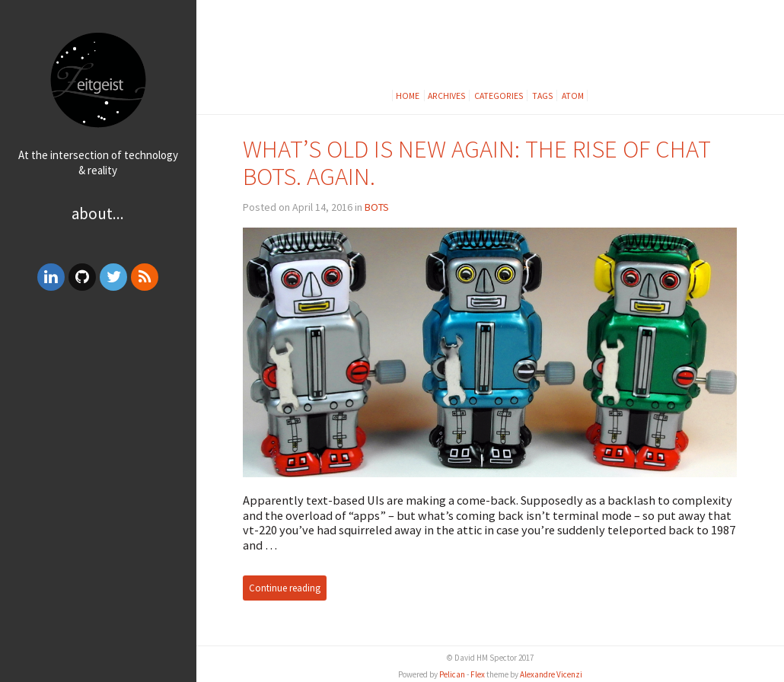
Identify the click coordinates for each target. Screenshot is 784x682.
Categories (499, 96)
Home (408, 96)
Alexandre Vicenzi (551, 674)
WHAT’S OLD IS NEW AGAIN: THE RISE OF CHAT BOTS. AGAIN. (477, 163)
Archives (447, 96)
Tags (543, 96)
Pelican (452, 674)
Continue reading (285, 588)
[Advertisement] (98, 413)
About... (98, 214)
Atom (573, 96)
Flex (478, 674)
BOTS (377, 207)
